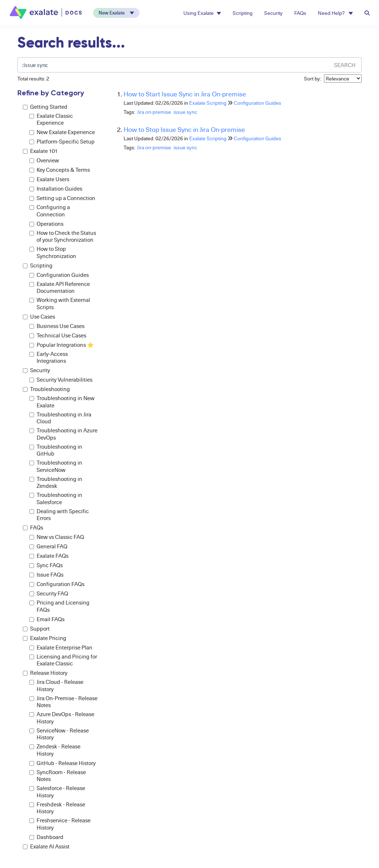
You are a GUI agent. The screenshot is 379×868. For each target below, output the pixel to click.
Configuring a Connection (50, 211)
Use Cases (39, 317)
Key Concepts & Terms (60, 170)
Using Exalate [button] (202, 13)
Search (345, 65)
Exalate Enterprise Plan (61, 647)
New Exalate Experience (62, 132)
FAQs (300, 13)
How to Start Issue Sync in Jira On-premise (185, 94)
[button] (116, 13)
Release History (45, 673)
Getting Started (45, 107)
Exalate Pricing (45, 638)
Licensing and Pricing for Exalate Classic (63, 660)
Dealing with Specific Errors (59, 515)
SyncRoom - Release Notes (58, 776)
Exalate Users (49, 179)
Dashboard (46, 837)
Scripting (243, 13)
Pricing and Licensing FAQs (59, 606)
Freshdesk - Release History (57, 808)
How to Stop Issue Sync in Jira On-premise (184, 129)
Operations (46, 224)
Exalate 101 (40, 151)
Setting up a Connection (62, 198)
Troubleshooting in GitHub (56, 450)
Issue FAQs (46, 575)
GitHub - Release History (63, 763)
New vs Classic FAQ (57, 537)
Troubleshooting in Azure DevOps (63, 434)
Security (273, 13)
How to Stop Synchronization (53, 252)
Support (36, 629)
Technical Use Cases (58, 335)
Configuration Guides (59, 275)
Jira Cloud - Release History (56, 686)
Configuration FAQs (57, 584)
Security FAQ (49, 593)
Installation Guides (56, 189)
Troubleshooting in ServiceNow (56, 466)
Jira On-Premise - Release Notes (63, 702)
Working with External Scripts (60, 304)
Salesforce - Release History (57, 792)
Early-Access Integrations (49, 358)
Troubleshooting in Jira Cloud (60, 418)
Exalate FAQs (49, 556)
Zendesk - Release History (55, 750)
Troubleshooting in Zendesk (56, 483)
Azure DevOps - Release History (62, 718)
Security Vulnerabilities (61, 380)
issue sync (185, 112)
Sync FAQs (46, 565)
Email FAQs (47, 619)
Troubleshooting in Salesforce (56, 499)
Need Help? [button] (335, 13)
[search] (173, 65)
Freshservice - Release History (60, 824)
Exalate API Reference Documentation (60, 288)
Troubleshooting (46, 389)
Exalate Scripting (208, 103)
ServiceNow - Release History (59, 734)
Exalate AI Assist (46, 846)
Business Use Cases (57, 326)
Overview (44, 160)
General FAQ (48, 546)
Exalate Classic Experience (51, 119)
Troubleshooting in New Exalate (62, 402)
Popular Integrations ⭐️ (62, 345)
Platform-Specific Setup (62, 142)
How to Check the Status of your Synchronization (63, 236)
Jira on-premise (154, 112)
